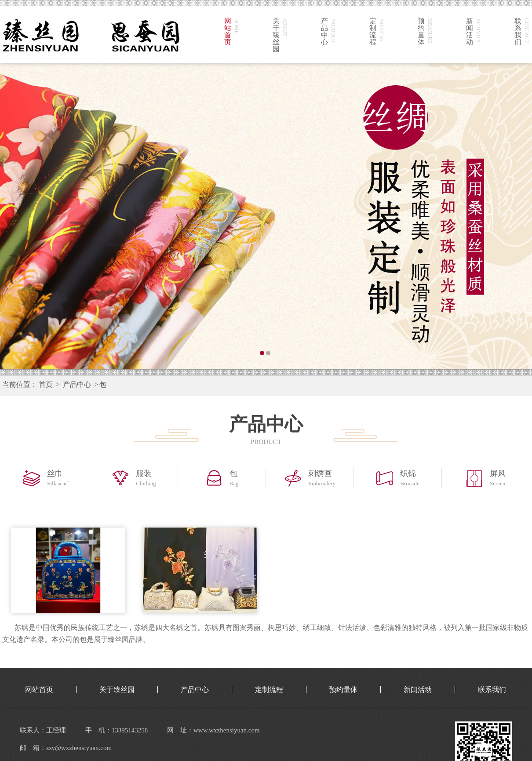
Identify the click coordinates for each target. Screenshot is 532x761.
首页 (46, 384)
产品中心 (77, 384)
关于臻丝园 (117, 690)
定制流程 (269, 690)
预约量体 (343, 690)
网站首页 (39, 690)
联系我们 (492, 690)
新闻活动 (418, 690)
